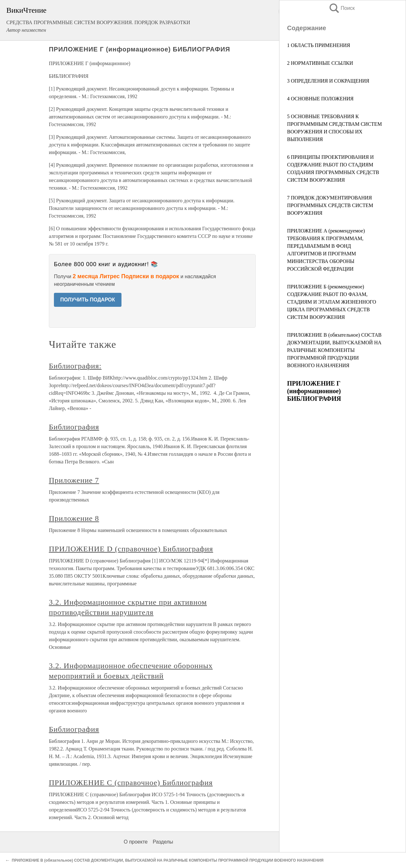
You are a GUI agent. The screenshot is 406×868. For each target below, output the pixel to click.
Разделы (163, 842)
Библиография (74, 427)
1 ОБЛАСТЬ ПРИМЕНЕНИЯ (319, 45)
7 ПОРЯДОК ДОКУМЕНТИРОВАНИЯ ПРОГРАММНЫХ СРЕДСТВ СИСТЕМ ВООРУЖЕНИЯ (330, 205)
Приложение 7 (74, 480)
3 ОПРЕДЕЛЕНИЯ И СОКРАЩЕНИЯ (328, 81)
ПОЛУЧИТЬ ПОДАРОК (88, 300)
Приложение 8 (74, 518)
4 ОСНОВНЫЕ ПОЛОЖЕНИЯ (320, 99)
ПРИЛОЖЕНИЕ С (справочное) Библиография (131, 783)
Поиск (342, 8)
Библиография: (75, 366)
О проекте (136, 842)
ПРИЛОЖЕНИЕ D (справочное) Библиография (131, 549)
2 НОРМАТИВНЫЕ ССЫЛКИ (320, 63)
